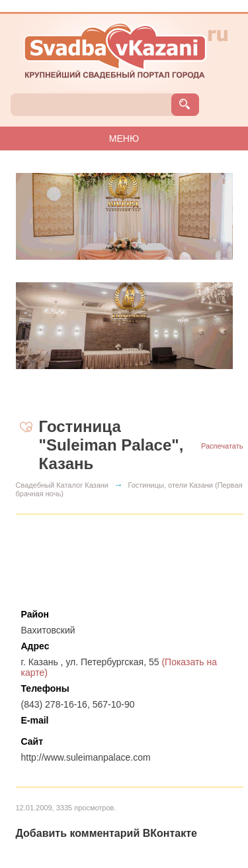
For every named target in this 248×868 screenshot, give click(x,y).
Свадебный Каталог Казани (62, 485)
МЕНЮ (124, 138)
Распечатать (222, 446)
